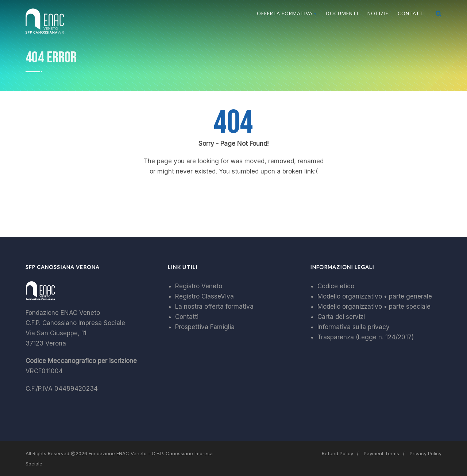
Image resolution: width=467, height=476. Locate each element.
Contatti (411, 13)
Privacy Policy (426, 453)
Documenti (342, 13)
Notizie (378, 13)
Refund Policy (337, 453)
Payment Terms (381, 453)
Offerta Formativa (287, 13)
